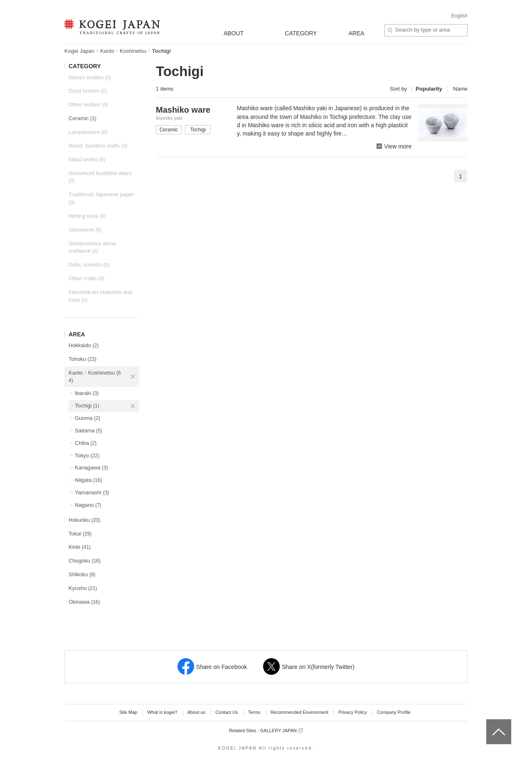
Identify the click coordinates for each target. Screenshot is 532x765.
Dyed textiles (88, 91)
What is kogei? (162, 712)
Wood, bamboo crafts (98, 146)
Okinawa (84, 602)
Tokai (80, 534)
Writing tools (87, 216)
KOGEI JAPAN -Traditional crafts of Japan (112, 28)
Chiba (86, 443)
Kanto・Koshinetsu (123, 51)
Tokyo (87, 455)
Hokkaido (84, 345)
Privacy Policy (352, 712)
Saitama (89, 431)
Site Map (128, 712)
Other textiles (88, 105)
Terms (254, 712)
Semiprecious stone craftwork (92, 247)
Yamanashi (92, 492)
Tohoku (83, 359)
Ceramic (83, 118)
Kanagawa (91, 468)
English (459, 16)
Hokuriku (84, 520)
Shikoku (82, 574)
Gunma (87, 418)
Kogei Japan (79, 51)
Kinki (80, 547)
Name (460, 89)
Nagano (88, 505)
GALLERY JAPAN (282, 731)
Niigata (88, 480)
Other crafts (86, 278)
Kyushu (83, 588)
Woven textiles (90, 78)
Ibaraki (87, 393)
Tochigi (87, 406)
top (489, 722)
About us (196, 712)
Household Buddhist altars (100, 177)
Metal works (87, 159)
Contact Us (227, 712)
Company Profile (394, 712)
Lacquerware (88, 132)
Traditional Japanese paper (101, 198)
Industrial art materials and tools (100, 296)
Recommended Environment (299, 712)
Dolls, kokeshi (89, 265)
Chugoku (85, 561)
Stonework (85, 230)
